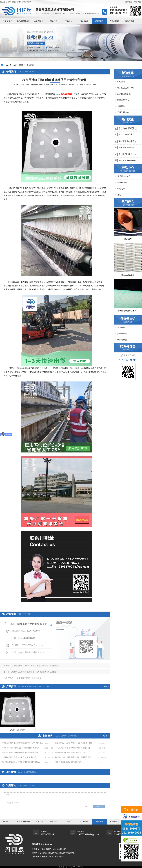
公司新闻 (30, 65)
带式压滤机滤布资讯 (126, 88)
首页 (15, 65)
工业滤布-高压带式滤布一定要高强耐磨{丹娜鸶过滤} (128, 141)
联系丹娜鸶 (130, 21)
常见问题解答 (123, 112)
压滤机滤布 (38, 21)
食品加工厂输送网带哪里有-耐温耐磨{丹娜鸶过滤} (128, 128)
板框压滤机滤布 (18, 730)
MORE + (106, 736)
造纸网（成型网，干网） (128, 311)
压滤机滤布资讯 (124, 94)
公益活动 (121, 106)
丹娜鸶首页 (8, 21)
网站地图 (129, 2)
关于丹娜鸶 (114, 21)
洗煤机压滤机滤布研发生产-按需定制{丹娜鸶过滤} (128, 161)
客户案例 (84, 21)
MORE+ (106, 687)
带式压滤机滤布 (23, 21)
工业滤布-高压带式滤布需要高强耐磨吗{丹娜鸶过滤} (128, 135)
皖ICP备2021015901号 (74, 867)
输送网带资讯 (123, 100)
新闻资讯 (99, 21)
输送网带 (54, 21)
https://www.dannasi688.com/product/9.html (37, 84)
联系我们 (138, 2)
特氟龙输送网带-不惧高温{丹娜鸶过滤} (128, 148)
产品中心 (69, 21)
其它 (119, 195)
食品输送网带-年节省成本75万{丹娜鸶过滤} (128, 154)
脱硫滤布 (128, 239)
